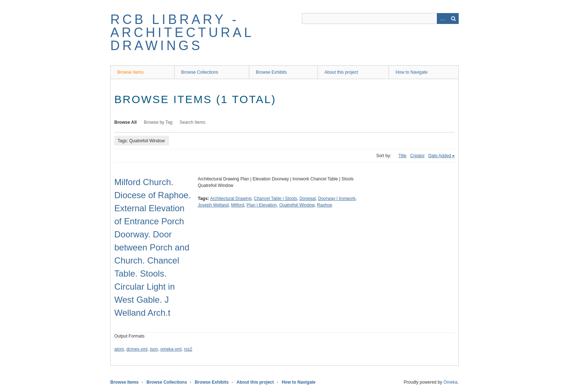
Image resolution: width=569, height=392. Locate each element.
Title (402, 156)
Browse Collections (200, 72)
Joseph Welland (213, 205)
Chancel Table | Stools (276, 199)
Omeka (451, 382)
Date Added (440, 156)
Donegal (308, 199)
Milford (238, 205)
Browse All (126, 122)
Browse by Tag (158, 122)
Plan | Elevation (262, 205)
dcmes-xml (137, 349)
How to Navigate (412, 72)
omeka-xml (171, 349)
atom (119, 349)
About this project (341, 72)
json (154, 349)
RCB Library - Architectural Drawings (182, 32)
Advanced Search (442, 19)
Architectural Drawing (231, 199)
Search (453, 19)
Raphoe (324, 205)
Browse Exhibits (271, 72)
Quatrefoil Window (297, 205)
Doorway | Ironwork (337, 199)
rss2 (188, 349)
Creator (417, 156)
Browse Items (130, 72)
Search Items (193, 122)
